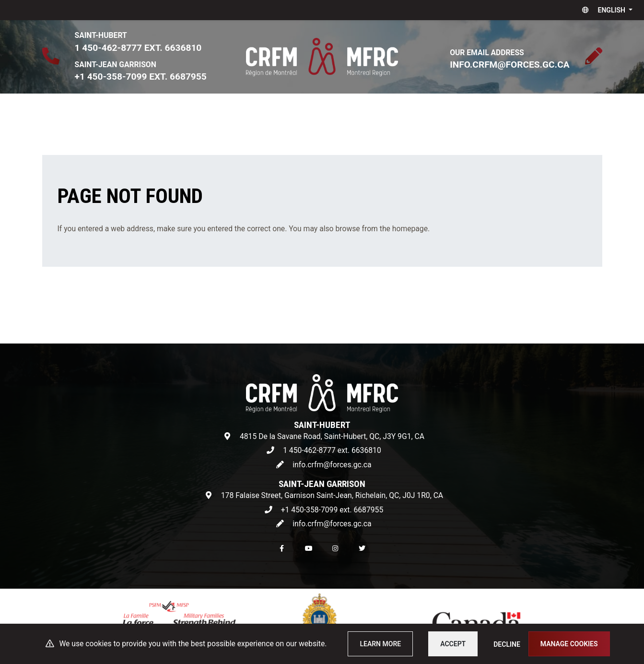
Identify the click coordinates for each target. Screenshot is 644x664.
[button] (605, 10)
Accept (453, 644)
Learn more (380, 644)
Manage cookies (569, 644)
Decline (507, 644)
